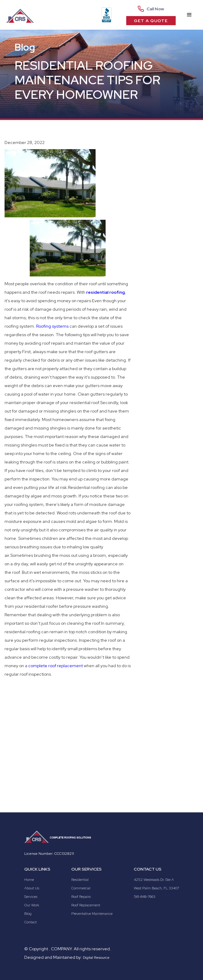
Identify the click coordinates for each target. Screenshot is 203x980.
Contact (30, 922)
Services (31, 897)
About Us (32, 888)
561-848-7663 (145, 897)
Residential (80, 880)
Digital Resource (96, 958)
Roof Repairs (81, 897)
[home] (20, 15)
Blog (28, 914)
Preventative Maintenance (92, 914)
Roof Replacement (86, 905)
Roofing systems (52, 326)
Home (29, 880)
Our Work (32, 905)
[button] (189, 15)
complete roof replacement (56, 666)
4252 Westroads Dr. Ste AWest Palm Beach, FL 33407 (156, 884)
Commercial (81, 888)
